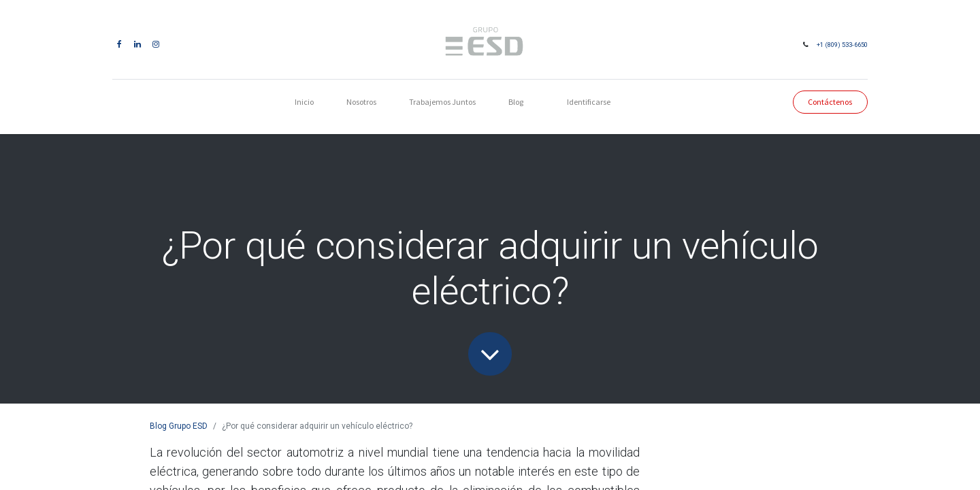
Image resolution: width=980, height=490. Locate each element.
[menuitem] (304, 102)
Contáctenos (830, 102)
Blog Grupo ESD (179, 426)
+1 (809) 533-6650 (842, 45)
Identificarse (589, 102)
